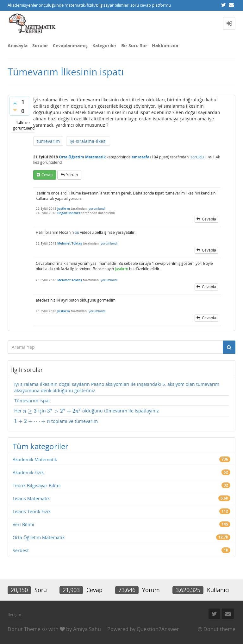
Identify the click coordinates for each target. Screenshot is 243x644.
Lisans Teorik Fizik (32, 511)
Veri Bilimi (23, 524)
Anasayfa (18, 45)
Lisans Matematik (31, 498)
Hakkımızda (165, 45)
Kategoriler (104, 45)
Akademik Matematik (35, 459)
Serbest (21, 550)
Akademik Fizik (28, 472)
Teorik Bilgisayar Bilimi (37, 485)
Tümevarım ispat (32, 401)
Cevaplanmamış (70, 45)
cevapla (209, 219)
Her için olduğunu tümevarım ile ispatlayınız (87, 411)
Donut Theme (24, 629)
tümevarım (48, 141)
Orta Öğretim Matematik (82, 157)
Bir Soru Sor (134, 45)
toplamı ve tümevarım (56, 421)
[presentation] (30, 411)
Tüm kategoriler (40, 446)
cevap (47, 175)
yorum (72, 175)
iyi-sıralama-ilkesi (88, 141)
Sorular (40, 45)
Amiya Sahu (87, 629)
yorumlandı (97, 208)
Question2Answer (158, 629)
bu (77, 232)
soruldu (197, 157)
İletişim (14, 615)
